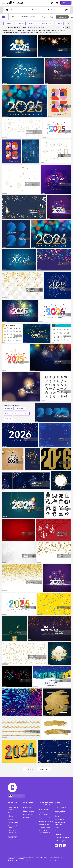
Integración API (44, 824)
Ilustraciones (62, 17)
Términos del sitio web (14, 857)
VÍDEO (33, 17)
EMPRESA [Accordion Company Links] (58, 803)
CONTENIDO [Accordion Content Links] (12, 803)
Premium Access (29, 814)
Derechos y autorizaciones (44, 814)
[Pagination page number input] (25, 769)
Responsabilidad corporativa (60, 812)
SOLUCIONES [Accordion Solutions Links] (28, 803)
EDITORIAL (25, 17)
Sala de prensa (59, 819)
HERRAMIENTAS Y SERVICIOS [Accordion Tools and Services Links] (47, 804)
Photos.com (59, 834)
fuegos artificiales (45, 23)
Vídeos (10, 813)
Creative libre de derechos (13, 809)
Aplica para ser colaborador (12, 837)
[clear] (33, 10)
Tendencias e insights (46, 821)
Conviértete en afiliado (62, 837)
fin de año (20, 23)
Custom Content (13, 823)
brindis (59, 23)
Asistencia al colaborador (12, 832)
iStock (57, 828)
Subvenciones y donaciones (60, 823)
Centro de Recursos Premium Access (45, 832)
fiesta (31, 23)
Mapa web (22, 858)
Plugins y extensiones (46, 818)
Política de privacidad (41, 857)
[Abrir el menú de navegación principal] (4, 3)
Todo (43, 17)
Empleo (57, 816)
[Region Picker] (16, 796)
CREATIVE (15, 17)
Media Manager (44, 809)
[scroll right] (68, 23)
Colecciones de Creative (13, 827)
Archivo (10, 819)
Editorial (10, 816)
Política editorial (28, 857)
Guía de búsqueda (45, 828)
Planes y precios (29, 811)
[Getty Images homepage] (15, 3)
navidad (8, 23)
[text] (21, 10)
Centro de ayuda (60, 841)
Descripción (27, 808)
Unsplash (58, 831)
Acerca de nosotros (61, 808)
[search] (8, 10)
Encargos (26, 817)
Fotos (52, 17)
